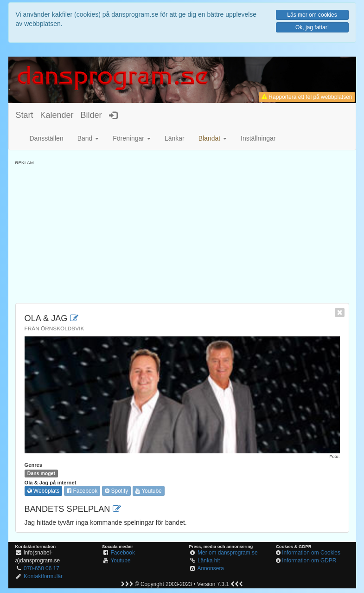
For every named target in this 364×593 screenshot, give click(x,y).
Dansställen (47, 138)
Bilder (91, 115)
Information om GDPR (309, 561)
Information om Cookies (311, 553)
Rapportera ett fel (307, 97)
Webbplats (44, 491)
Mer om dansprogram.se (228, 553)
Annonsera (211, 568)
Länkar (175, 138)
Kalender (57, 115)
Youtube (149, 491)
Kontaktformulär (43, 576)
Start (25, 115)
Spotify (116, 491)
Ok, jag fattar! (312, 27)
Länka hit (209, 561)
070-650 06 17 (42, 568)
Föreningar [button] (132, 138)
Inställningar (258, 138)
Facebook (82, 491)
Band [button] (88, 138)
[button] (213, 138)
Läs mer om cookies (312, 15)
